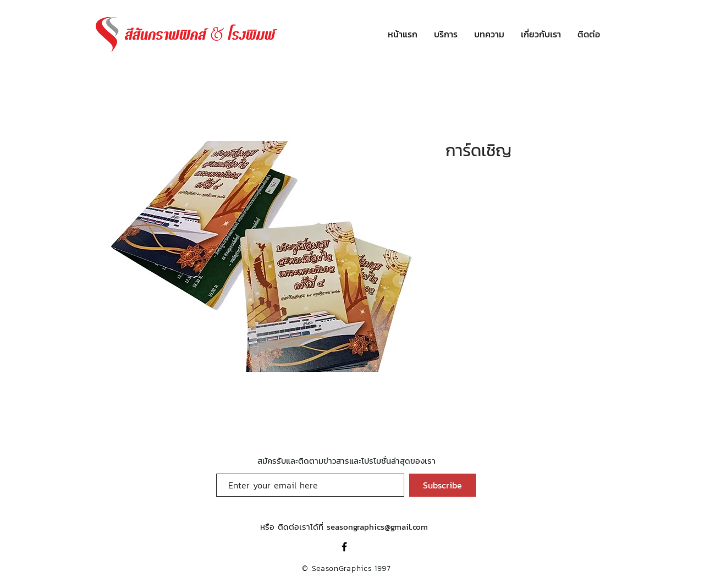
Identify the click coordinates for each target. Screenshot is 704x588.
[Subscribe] (442, 485)
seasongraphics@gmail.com (377, 527)
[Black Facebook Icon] (344, 547)
